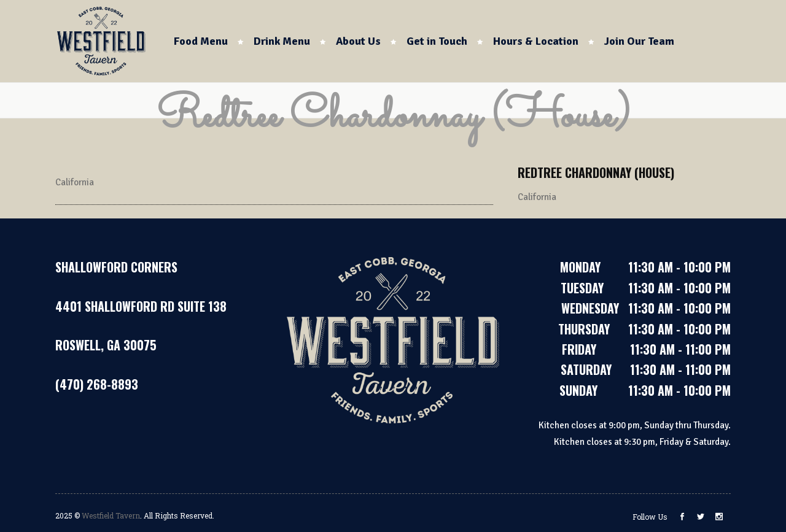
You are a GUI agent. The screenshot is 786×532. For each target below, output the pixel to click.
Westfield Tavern (111, 515)
